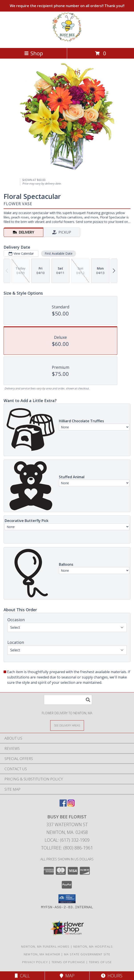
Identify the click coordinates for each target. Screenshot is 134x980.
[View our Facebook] (63, 805)
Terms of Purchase (68, 962)
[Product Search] (68, 700)
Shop (34, 53)
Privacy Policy (35, 962)
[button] (67, 899)
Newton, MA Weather (42, 954)
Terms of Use (100, 962)
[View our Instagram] (71, 805)
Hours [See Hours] (112, 976)
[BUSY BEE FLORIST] (67, 41)
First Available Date (59, 253)
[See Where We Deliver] (67, 725)
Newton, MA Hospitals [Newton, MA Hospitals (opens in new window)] (93, 946)
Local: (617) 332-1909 (67, 840)
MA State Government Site (87, 954)
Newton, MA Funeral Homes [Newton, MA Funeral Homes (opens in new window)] (45, 946)
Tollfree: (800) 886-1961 (67, 848)
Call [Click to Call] (22, 976)
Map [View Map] (67, 976)
